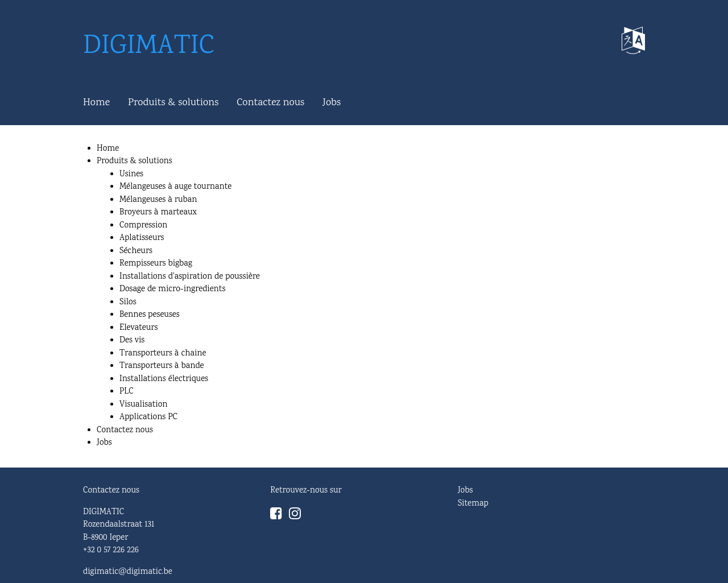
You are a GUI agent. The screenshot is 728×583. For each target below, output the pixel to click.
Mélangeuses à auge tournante (175, 187)
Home (96, 103)
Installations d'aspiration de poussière (190, 277)
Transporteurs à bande (162, 366)
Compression (143, 226)
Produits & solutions (173, 103)
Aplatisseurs (142, 238)
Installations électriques (164, 379)
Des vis (132, 341)
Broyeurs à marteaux (158, 213)
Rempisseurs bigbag (156, 264)
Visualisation (144, 405)
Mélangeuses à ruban (158, 200)
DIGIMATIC (149, 47)
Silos (128, 303)
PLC (127, 392)
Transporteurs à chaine (163, 354)
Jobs (332, 103)
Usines (131, 175)
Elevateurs (138, 328)
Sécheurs (136, 251)
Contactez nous (270, 103)
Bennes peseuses (150, 315)
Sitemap (473, 504)
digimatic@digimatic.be (128, 572)
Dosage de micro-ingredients (172, 290)
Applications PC (148, 417)
